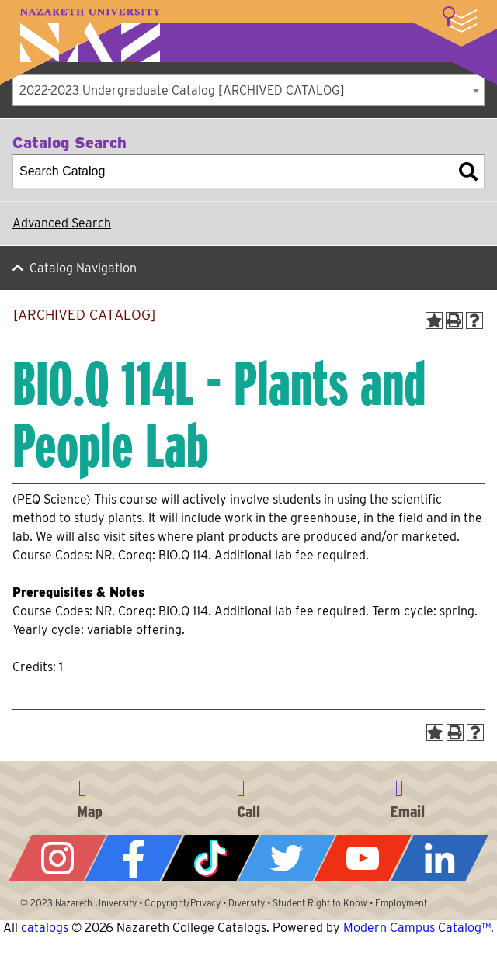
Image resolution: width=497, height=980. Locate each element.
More (460, 19)
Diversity (247, 903)
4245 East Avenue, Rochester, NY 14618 (90, 796)
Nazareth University (90, 35)
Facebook (134, 858)
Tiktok (210, 858)
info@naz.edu (407, 796)
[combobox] (248, 90)
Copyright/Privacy (182, 903)
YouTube (363, 858)
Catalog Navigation (83, 268)
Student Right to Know (320, 903)
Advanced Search (62, 223)
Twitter (287, 858)
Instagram (57, 858)
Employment (401, 903)
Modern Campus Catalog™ (417, 928)
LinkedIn (440, 858)
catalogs (45, 928)
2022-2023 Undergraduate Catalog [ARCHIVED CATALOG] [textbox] (182, 90)
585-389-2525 (248, 796)
